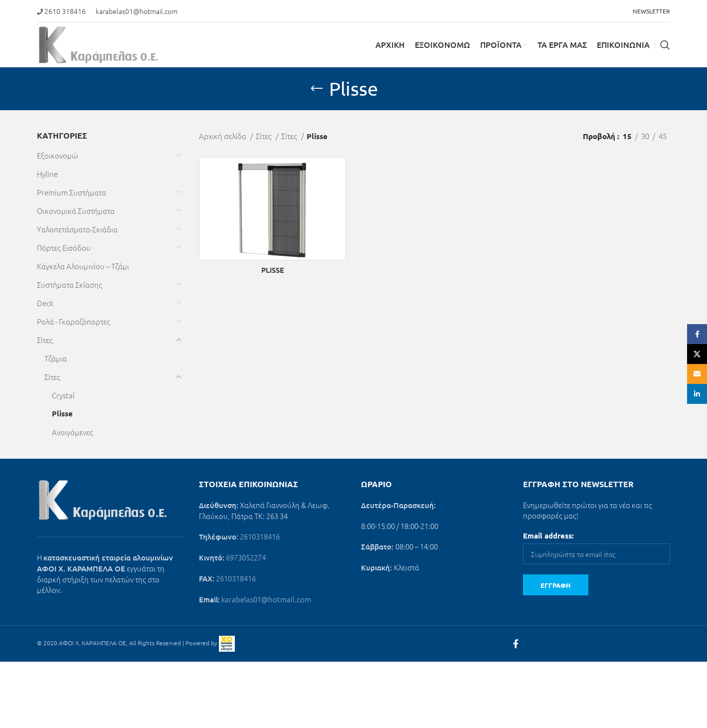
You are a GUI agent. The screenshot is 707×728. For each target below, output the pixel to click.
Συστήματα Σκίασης (70, 284)
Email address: (548, 536)
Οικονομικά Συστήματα (76, 211)
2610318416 (260, 536)
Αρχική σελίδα (223, 136)
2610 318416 (65, 11)
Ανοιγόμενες (73, 432)
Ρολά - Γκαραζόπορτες (74, 321)
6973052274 (246, 557)
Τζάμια (56, 358)
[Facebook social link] (516, 644)
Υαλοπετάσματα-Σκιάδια (77, 229)
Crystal (63, 395)
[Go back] (317, 89)
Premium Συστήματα (72, 192)
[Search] (665, 45)
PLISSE (273, 270)
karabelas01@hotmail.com (137, 11)
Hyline (47, 174)
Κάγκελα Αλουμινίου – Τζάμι (83, 266)
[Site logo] (98, 44)
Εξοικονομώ (58, 155)
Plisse (62, 413)
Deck (45, 303)
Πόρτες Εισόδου (64, 248)
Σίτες (45, 340)
